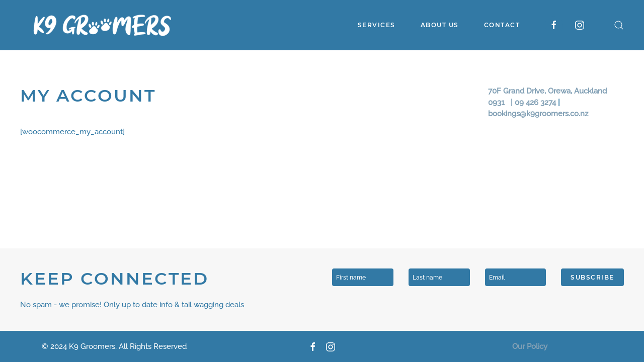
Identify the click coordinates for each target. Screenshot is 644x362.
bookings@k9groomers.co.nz (538, 114)
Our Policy (530, 346)
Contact (502, 25)
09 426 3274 (535, 103)
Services (377, 25)
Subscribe (592, 277)
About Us (440, 25)
